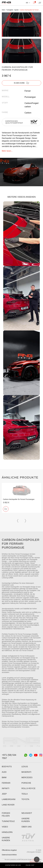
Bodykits (7, 767)
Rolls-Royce (29, 788)
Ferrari (6, 783)
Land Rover (8, 805)
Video (5, 827)
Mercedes (27, 778)
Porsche (26, 783)
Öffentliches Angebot (9, 850)
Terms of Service (34, 862)
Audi (4, 772)
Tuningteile (8, 821)
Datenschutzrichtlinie (9, 855)
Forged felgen (6, 814)
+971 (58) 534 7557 (9, 757)
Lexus (25, 767)
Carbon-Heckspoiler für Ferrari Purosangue (19, 499)
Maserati (26, 772)
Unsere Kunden (6, 839)
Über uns (27, 827)
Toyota (25, 799)
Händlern (7, 832)
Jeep (4, 794)
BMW (4, 778)
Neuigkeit (27, 813)
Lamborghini (9, 799)
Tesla (25, 794)
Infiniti (6, 788)
